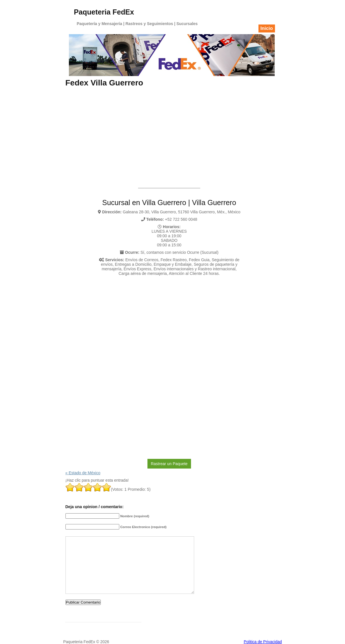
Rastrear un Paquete (169, 464)
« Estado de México (83, 473)
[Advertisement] (169, 130)
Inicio (267, 28)
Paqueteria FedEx (104, 12)
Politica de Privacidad (263, 642)
